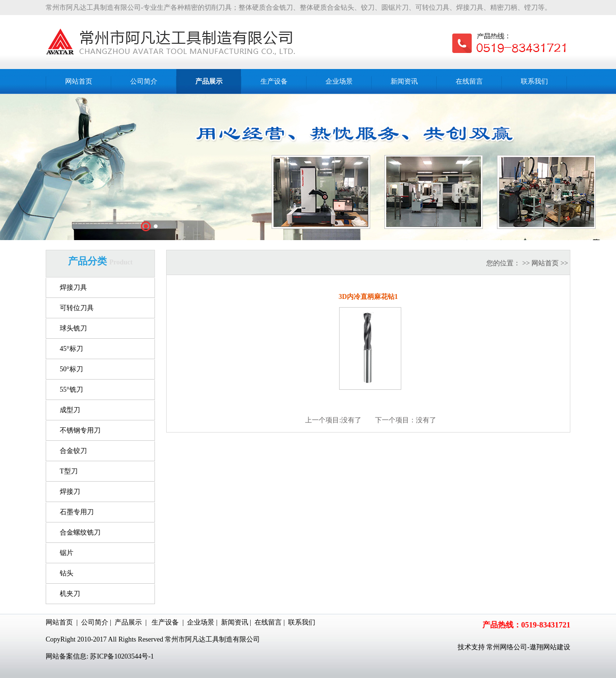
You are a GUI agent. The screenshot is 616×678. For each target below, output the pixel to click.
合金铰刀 (73, 451)
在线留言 (268, 622)
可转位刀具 (77, 308)
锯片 (67, 553)
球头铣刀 (73, 328)
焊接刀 (70, 492)
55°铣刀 (71, 390)
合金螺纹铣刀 (80, 532)
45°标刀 (71, 349)
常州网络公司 (507, 647)
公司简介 (95, 622)
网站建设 (557, 647)
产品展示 (128, 622)
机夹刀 (70, 594)
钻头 (67, 573)
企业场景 (201, 622)
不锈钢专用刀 (80, 430)
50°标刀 (71, 369)
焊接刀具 (73, 287)
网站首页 (545, 263)
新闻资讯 (235, 622)
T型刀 (69, 471)
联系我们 (302, 622)
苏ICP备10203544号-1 (122, 656)
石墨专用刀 (77, 512)
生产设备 (165, 622)
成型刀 (70, 410)
